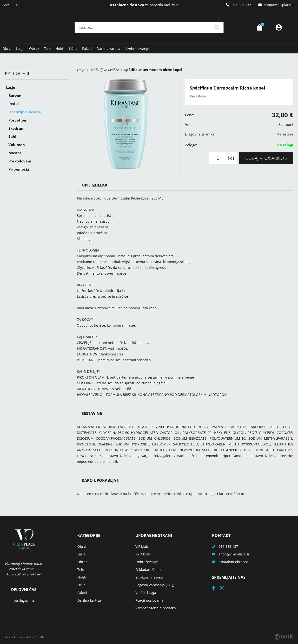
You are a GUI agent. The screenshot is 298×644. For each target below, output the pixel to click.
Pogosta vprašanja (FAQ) (155, 585)
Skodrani (17, 128)
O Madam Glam (148, 570)
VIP (6, 5)
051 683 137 (241, 5)
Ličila (73, 48)
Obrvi (7, 48)
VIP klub (142, 546)
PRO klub (143, 554)
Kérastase (285, 134)
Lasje (20, 48)
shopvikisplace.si (279, 5)
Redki (14, 104)
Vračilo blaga (146, 593)
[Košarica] (259, 27)
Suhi (12, 136)
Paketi (87, 48)
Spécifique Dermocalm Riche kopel (153, 70)
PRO (20, 5)
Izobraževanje (138, 49)
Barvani (16, 96)
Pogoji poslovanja (149, 600)
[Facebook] (216, 589)
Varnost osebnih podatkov (156, 608)
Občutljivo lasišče (25, 112)
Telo (47, 48)
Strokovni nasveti (149, 577)
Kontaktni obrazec (233, 562)
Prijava (279, 27)
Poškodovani (20, 161)
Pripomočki (19, 169)
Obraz (34, 48)
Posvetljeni (19, 120)
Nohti (60, 48)
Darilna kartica (108, 48)
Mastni (15, 153)
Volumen (17, 145)
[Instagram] (225, 589)
